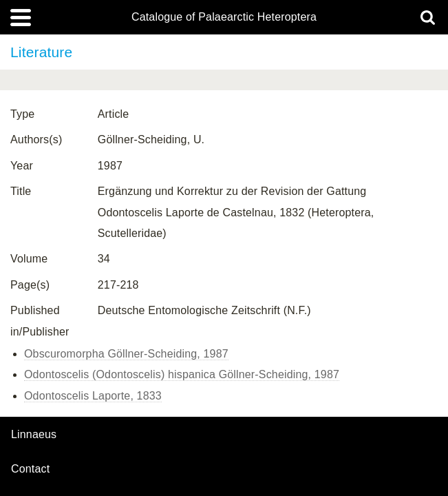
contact (30, 469)
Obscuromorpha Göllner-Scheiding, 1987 (126, 354)
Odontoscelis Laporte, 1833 (93, 396)
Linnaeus (34, 435)
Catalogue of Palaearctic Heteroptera (224, 17)
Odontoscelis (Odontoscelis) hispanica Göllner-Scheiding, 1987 (182, 374)
